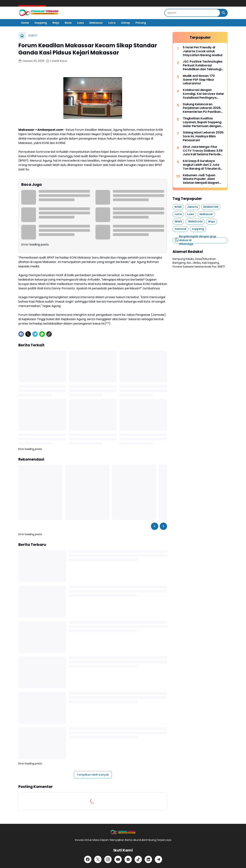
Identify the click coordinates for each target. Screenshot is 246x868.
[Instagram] (108, 859)
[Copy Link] (49, 334)
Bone (68, 23)
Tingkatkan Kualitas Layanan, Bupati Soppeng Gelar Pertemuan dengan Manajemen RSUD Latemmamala (202, 122)
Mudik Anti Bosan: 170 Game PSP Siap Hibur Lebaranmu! (199, 80)
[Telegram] (35, 334)
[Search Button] (224, 13)
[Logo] (123, 832)
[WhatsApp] (42, 334)
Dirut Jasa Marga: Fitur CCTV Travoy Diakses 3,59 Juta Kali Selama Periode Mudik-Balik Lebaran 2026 (203, 151)
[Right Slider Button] (163, 526)
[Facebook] (21, 334)
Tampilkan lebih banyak (93, 775)
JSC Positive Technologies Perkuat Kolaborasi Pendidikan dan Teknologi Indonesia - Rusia (203, 65)
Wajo (56, 23)
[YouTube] (118, 859)
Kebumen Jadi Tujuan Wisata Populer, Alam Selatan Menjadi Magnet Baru (201, 179)
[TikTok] (138, 859)
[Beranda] (22, 36)
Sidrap (125, 23)
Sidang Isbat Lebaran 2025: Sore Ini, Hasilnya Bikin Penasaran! (203, 136)
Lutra (112, 23)
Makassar (96, 23)
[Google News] (128, 859)
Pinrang (141, 23)
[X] (28, 334)
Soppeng (41, 23)
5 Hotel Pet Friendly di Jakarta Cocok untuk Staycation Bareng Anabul (203, 51)
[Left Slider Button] (155, 526)
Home (25, 23)
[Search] (192, 13)
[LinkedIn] (148, 859)
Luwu (81, 23)
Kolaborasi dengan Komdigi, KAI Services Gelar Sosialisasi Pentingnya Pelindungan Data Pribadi (204, 94)
